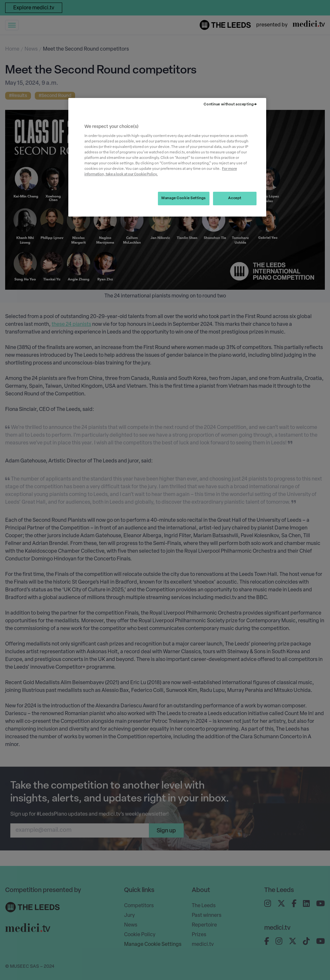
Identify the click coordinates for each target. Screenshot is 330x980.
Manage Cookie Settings (184, 198)
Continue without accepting (229, 104)
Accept (235, 198)
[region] (167, 157)
